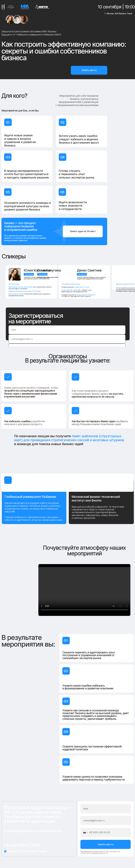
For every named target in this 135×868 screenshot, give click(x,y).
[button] (89, 70)
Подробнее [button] (11, 526)
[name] (67, 330)
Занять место (106, 844)
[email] (67, 339)
